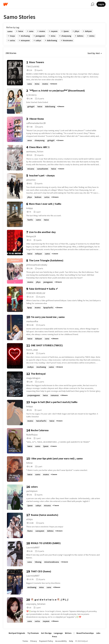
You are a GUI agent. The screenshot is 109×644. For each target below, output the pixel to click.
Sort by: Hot (95, 53)
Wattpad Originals (17, 633)
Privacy (34, 641)
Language (58, 633)
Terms (25, 641)
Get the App (46, 633)
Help (71, 641)
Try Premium (33, 633)
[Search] (93, 4)
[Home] (46, 4)
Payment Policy (46, 641)
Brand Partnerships (85, 633)
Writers (68, 633)
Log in (101, 4)
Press (55, 637)
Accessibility (61, 641)
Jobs (98, 633)
